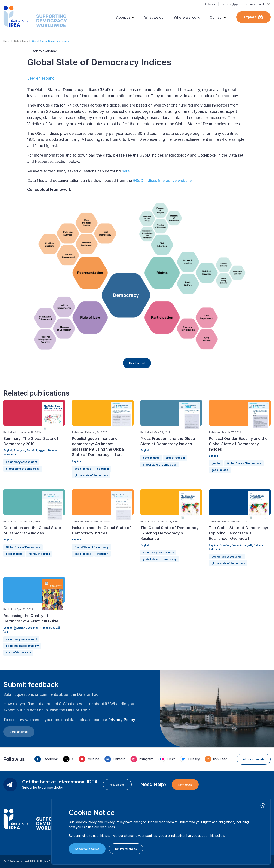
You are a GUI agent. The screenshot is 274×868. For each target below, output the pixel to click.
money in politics (39, 554)
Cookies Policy (86, 822)
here (126, 171)
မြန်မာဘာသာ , (21, 628)
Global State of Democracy (244, 463)
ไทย (6, 632)
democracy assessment (21, 462)
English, (9, 450)
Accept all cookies (87, 849)
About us (123, 17)
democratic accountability (22, 646)
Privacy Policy (122, 720)
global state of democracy (23, 469)
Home (7, 41)
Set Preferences (126, 849)
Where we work (187, 17)
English (76, 461)
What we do (154, 17)
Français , (20, 450)
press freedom (175, 458)
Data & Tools (21, 41)
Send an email (19, 732)
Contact (216, 17)
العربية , (44, 450)
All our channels (254, 759)
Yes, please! (117, 785)
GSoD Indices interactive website (162, 180)
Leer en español (41, 78)
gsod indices (83, 469)
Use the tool (137, 363)
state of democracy (18, 652)
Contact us (185, 785)
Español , (33, 450)
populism (103, 469)
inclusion (103, 554)
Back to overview (43, 51)
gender (216, 463)
